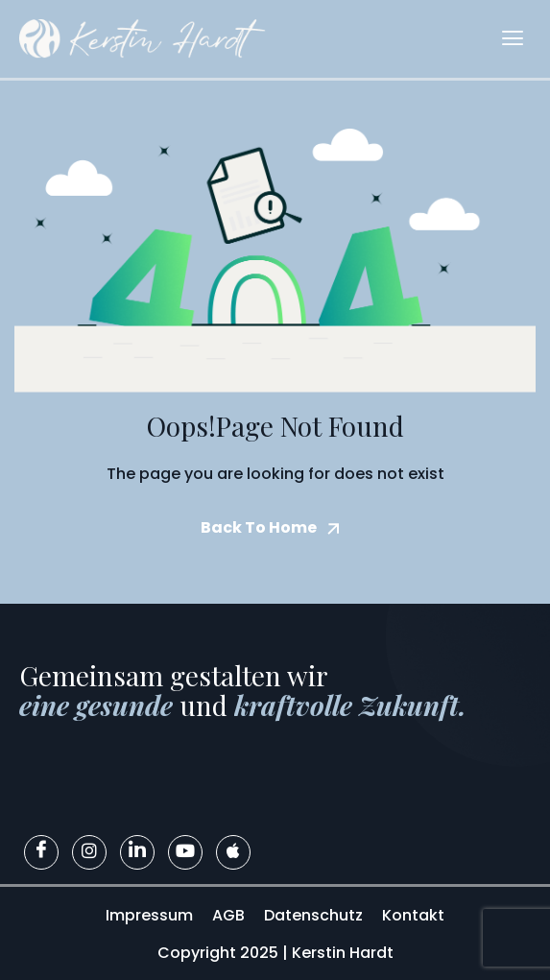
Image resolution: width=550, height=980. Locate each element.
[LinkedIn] (137, 852)
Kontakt (413, 915)
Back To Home (259, 527)
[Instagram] (89, 852)
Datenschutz (313, 915)
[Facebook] (41, 852)
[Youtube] (185, 852)
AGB (228, 915)
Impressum (149, 915)
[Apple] (233, 852)
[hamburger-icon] (513, 39)
